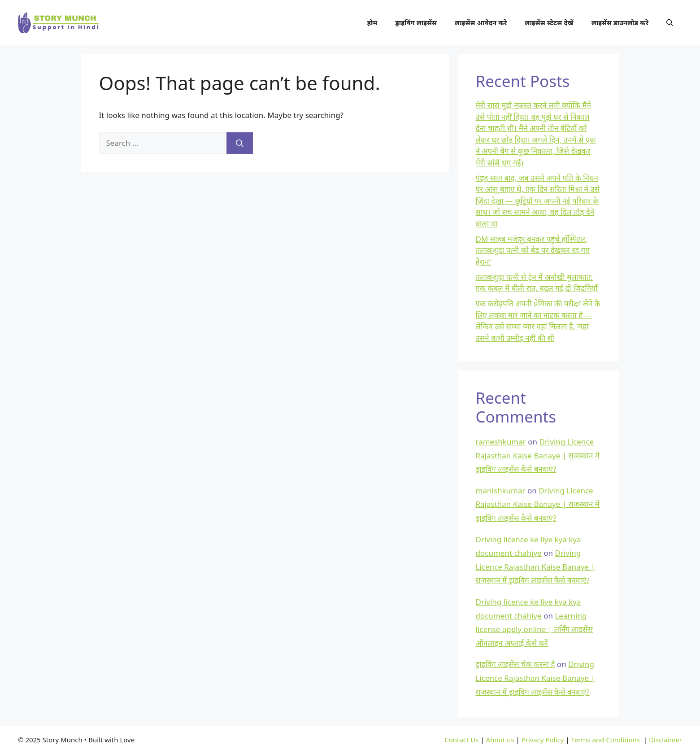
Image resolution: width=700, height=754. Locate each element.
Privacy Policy (544, 740)
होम (372, 22)
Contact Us (462, 740)
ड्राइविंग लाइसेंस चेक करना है (515, 664)
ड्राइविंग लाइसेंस (416, 22)
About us (500, 740)
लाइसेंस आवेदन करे (481, 22)
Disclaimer (665, 740)
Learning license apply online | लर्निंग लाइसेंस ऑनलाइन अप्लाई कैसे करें (535, 629)
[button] (670, 22)
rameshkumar (501, 442)
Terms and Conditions (605, 740)
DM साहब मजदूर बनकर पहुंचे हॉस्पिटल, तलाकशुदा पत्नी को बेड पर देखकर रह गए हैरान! (533, 250)
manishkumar (501, 490)
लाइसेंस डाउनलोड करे (620, 22)
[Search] (240, 143)
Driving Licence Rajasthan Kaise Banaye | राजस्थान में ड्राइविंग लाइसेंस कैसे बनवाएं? (538, 455)
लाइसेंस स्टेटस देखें (549, 22)
